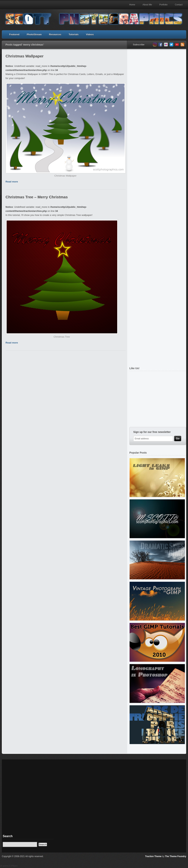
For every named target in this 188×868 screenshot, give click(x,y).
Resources (55, 34)
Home (132, 5)
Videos (90, 34)
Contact (179, 5)
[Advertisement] (36, 397)
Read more (12, 182)
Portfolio (163, 5)
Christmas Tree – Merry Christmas (37, 197)
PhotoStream (34, 34)
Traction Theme (153, 856)
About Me (147, 5)
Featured (14, 34)
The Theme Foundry (176, 856)
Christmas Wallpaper (25, 56)
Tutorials (74, 34)
